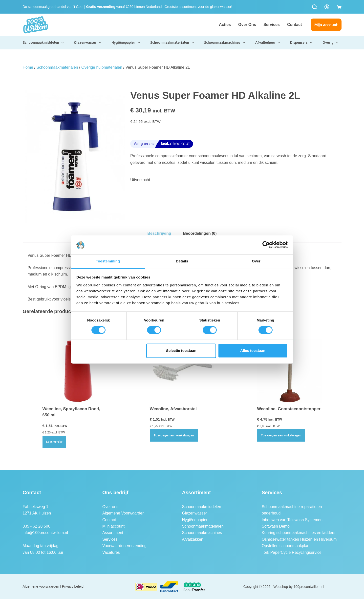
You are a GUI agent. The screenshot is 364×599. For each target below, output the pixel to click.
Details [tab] (182, 261)
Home (28, 67)
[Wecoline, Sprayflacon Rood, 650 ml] (75, 371)
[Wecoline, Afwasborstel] (182, 371)
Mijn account (326, 25)
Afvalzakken (193, 539)
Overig (331, 43)
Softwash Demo (276, 526)
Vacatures (111, 552)
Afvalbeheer (268, 43)
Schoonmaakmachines (225, 43)
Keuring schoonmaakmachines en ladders (299, 533)
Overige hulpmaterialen (102, 67)
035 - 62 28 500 (37, 526)
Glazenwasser (88, 43)
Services (272, 25)
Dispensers (301, 43)
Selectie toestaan (181, 351)
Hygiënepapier (126, 43)
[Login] (327, 7)
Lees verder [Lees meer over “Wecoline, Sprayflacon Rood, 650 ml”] (54, 442)
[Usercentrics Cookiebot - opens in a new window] (266, 245)
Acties (225, 25)
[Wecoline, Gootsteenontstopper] (289, 371)
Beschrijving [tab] (159, 233)
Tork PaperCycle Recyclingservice (292, 552)
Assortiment (113, 533)
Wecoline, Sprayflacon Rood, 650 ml (71, 412)
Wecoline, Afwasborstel (173, 409)
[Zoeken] (315, 7)
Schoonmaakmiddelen (43, 43)
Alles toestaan (253, 351)
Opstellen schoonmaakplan (286, 546)
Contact (295, 25)
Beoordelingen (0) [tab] (200, 233)
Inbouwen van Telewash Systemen (292, 520)
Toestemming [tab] (108, 261)
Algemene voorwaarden (41, 586)
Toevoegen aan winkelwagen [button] (174, 435)
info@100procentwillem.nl (45, 533)
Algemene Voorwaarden (123, 513)
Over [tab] (256, 261)
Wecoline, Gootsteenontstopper (289, 409)
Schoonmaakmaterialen (172, 43)
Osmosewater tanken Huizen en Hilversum (299, 539)
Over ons (247, 25)
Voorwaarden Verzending (124, 546)
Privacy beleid (73, 586)
